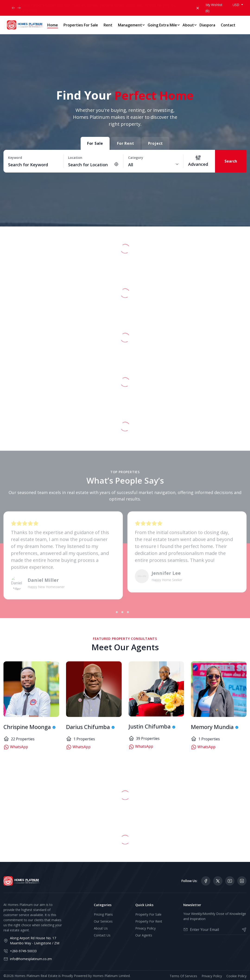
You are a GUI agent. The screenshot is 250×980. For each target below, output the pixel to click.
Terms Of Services (183, 976)
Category (136, 158)
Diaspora (207, 25)
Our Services (103, 921)
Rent (108, 25)
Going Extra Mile (162, 25)
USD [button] (236, 5)
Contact (228, 25)
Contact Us (102, 935)
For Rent (125, 143)
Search (231, 161)
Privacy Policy (146, 928)
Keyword (15, 158)
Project (156, 143)
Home (53, 25)
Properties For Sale (81, 25)
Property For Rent (149, 921)
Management (130, 25)
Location (75, 158)
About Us (101, 928)
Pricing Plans (103, 914)
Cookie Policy (236, 976)
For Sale (95, 143)
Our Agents (144, 935)
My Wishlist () (214, 8)
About (188, 25)
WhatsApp (16, 747)
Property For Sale (148, 914)
